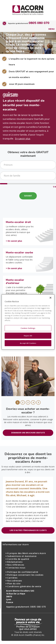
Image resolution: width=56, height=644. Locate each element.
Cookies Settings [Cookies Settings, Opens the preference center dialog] (28, 328)
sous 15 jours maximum (22, 84)
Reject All (28, 336)
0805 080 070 (39, 23)
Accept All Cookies (28, 343)
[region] (28, 322)
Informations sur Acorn (16, 544)
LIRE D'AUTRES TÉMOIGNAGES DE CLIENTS (28, 530)
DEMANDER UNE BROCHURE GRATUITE (28, 433)
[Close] (50, 298)
